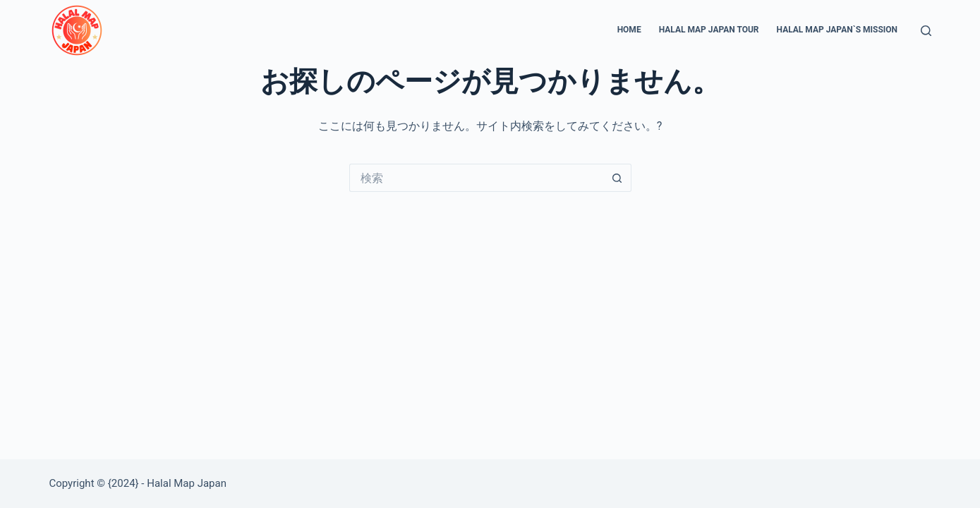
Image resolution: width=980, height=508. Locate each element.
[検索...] (476, 178)
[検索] (926, 31)
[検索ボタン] (617, 178)
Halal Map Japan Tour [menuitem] (709, 30)
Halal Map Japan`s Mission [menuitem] (837, 30)
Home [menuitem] (629, 30)
